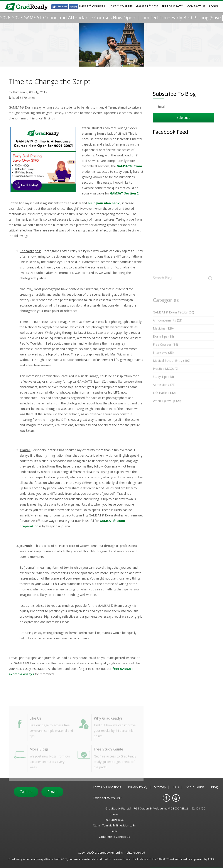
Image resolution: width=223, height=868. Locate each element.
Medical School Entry (172, 367)
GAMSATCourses (91, 6)
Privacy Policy (138, 787)
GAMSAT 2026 (147, 6)
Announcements (168, 326)
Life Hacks (164, 399)
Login (214, 6)
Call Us (26, 792)
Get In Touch (195, 787)
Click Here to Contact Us (114, 837)
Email (52, 792)
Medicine (163, 334)
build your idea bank (104, 203)
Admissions (164, 391)
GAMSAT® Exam (129, 166)
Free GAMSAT (172, 6)
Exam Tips (163, 343)
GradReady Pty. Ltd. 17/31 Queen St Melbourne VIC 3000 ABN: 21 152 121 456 (155, 808)
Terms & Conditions (107, 787)
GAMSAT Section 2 (124, 193)
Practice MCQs (166, 375)
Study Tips (163, 383)
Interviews (163, 359)
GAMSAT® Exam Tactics (173, 318)
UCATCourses (121, 6)
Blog (214, 787)
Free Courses (165, 351)
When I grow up (167, 407)
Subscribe (184, 118)
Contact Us (196, 6)
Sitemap (160, 787)
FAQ (176, 787)
